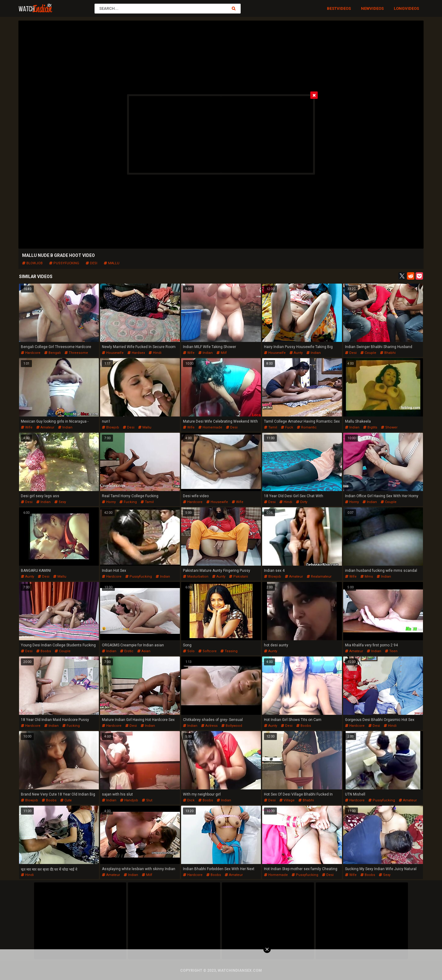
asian (144, 651)
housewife (113, 353)
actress (209, 726)
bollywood (232, 726)
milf (222, 353)
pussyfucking (64, 263)
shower (389, 427)
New (365, 8)
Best (332, 8)
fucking (128, 502)
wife (189, 353)
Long (399, 8)
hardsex (136, 353)
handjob (129, 800)
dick (189, 800)
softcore (207, 651)
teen (391, 651)
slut (147, 800)
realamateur (319, 577)
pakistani (238, 577)
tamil (271, 427)
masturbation (196, 577)
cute (66, 800)
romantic (307, 427)
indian (205, 353)
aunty (296, 353)
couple (368, 353)
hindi (155, 353)
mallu (112, 263)
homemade (210, 427)
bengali (52, 353)
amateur (45, 427)
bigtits (370, 427)
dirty (302, 502)
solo (189, 651)
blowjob (32, 263)
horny (109, 502)
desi (91, 263)
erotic (127, 651)
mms (367, 577)
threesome (76, 353)
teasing (229, 651)
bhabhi (388, 353)
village (287, 800)
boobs (44, 651)
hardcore (31, 353)
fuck (287, 427)
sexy (60, 502)
